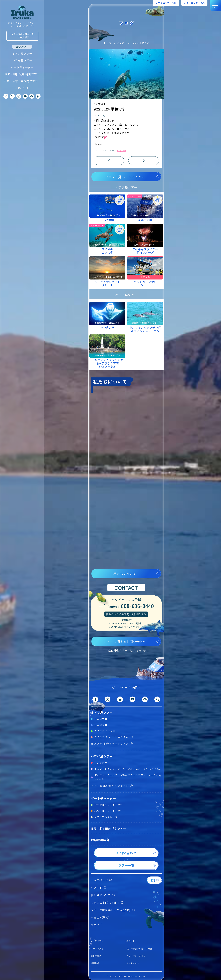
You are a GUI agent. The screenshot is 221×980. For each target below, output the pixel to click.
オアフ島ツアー (22, 53)
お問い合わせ (22, 88)
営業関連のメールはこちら (124, 650)
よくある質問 (97, 941)
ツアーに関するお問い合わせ (125, 642)
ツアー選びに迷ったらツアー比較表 (22, 36)
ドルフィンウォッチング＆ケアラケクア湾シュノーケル (128, 777)
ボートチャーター (22, 67)
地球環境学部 (100, 840)
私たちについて (125, 574)
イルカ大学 (101, 725)
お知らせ (131, 941)
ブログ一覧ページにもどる (125, 177)
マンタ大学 (101, 763)
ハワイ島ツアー (22, 60)
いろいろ (99, 115)
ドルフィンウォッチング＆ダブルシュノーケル (127, 769)
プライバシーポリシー (137, 956)
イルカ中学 (101, 719)
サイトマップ (133, 963)
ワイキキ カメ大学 (105, 731)
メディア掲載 (97, 948)
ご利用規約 (96, 956)
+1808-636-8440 (126, 606)
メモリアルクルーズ (106, 817)
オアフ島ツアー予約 (166, 3)
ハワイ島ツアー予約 (194, 3)
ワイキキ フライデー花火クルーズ (114, 737)
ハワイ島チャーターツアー (110, 811)
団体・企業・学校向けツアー (22, 81)
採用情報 (95, 963)
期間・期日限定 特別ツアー (22, 74)
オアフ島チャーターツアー (110, 805)
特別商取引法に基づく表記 (139, 948)
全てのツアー (22, 47)
